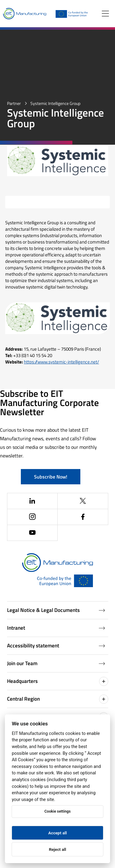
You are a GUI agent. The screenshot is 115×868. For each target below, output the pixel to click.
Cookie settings (57, 811)
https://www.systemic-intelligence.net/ (61, 362)
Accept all (57, 833)
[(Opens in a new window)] (33, 501)
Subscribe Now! (51, 477)
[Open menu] (105, 14)
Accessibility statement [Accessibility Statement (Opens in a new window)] (56, 646)
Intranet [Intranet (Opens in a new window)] (56, 628)
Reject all (57, 849)
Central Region (58, 699)
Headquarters (58, 681)
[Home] (25, 14)
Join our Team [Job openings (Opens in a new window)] (56, 663)
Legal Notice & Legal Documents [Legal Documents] (56, 610)
